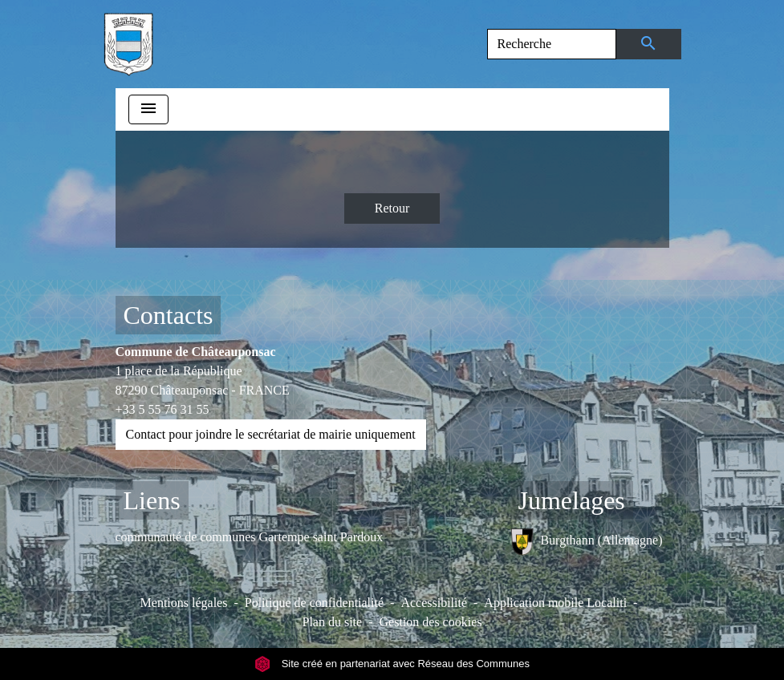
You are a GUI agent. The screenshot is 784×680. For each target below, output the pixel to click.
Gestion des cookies (431, 622)
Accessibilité (434, 603)
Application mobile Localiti (555, 603)
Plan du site (333, 622)
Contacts (169, 315)
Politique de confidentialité (314, 603)
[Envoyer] (649, 44)
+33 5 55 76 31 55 (162, 409)
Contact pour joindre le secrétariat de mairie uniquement (271, 434)
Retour (392, 208)
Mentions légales (184, 603)
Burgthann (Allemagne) (587, 542)
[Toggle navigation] (148, 109)
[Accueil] (128, 44)
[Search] (552, 44)
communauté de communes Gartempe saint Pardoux (250, 537)
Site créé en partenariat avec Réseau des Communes (392, 664)
